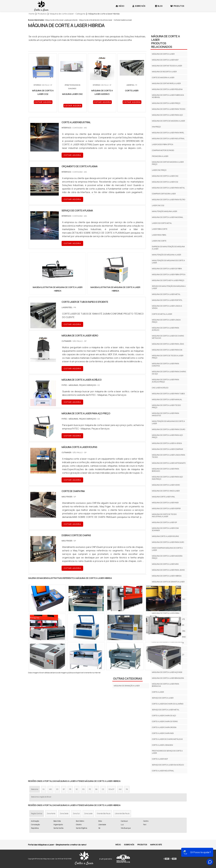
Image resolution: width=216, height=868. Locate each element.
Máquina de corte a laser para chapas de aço (169, 373)
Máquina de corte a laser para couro (169, 429)
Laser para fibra (159, 235)
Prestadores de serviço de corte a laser (167, 752)
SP (64, 789)
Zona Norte (51, 813)
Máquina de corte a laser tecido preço (166, 406)
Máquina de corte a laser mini (165, 564)
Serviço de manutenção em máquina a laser (169, 287)
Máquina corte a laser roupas (165, 536)
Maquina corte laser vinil (163, 497)
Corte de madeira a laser (123, 20)
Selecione (35, 789)
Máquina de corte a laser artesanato (169, 463)
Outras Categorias (127, 679)
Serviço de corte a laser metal (166, 710)
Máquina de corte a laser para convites (166, 365)
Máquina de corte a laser (163, 54)
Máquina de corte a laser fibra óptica (169, 274)
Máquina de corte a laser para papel (168, 133)
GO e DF (111, 789)
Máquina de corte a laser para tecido (169, 109)
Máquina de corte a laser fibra (166, 613)
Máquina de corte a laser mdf (165, 60)
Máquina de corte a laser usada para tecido (61, 20)
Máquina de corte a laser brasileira (168, 678)
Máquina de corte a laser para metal (168, 188)
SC (77, 789)
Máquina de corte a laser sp (164, 522)
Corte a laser (158, 692)
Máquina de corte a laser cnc (165, 176)
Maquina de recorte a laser (164, 72)
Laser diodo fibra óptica (163, 144)
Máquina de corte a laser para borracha (166, 685)
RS (83, 789)
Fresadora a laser (160, 156)
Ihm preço (156, 127)
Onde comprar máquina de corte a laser (167, 549)
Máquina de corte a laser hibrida (167, 576)
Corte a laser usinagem (162, 745)
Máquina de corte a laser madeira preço (167, 557)
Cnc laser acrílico (160, 388)
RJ (44, 789)
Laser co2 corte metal (162, 223)
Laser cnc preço (159, 170)
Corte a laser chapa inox (163, 733)
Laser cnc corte (159, 241)
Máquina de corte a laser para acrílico (166, 329)
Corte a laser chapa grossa (164, 727)
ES (57, 789)
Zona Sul (76, 813)
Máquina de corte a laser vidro (166, 485)
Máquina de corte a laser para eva (167, 350)
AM (120, 789)
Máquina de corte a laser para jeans (168, 570)
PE (90, 789)
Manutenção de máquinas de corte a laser (168, 262)
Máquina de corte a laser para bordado (166, 470)
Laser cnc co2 (158, 205)
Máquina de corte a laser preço (166, 103)
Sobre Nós (139, 6)
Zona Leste (88, 813)
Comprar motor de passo (163, 150)
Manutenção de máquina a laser (166, 255)
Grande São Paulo (104, 813)
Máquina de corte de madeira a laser (168, 121)
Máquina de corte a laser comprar (167, 449)
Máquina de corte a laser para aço (167, 115)
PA (127, 789)
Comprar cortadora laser (164, 194)
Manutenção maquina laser (165, 211)
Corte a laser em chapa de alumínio (168, 704)
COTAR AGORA (43, 102)
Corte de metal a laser (162, 314)
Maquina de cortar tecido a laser (167, 66)
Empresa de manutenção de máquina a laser (168, 248)
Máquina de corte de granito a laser (168, 582)
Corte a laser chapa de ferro (165, 721)
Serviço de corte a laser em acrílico (168, 765)
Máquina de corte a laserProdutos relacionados (166, 42)
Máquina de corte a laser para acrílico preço (166, 381)
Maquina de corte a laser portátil (167, 300)
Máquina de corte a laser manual (167, 399)
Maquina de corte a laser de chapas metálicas (168, 337)
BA (96, 789)
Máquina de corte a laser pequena (167, 89)
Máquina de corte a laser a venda (167, 443)
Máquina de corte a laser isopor (166, 508)
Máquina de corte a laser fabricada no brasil (168, 96)
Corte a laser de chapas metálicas (167, 739)
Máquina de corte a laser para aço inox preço (167, 478)
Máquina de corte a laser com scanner (165, 529)
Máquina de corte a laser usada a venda (167, 307)
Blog (159, 6)
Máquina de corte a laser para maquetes (166, 414)
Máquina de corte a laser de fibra (167, 269)
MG (50, 789)
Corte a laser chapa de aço (164, 716)
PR (70, 789)
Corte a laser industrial (163, 771)
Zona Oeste (64, 813)
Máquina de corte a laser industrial (168, 139)
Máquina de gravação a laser (127, 686)
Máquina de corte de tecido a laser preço (168, 357)
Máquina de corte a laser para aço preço (167, 436)
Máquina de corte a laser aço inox (167, 672)
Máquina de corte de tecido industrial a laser (96, 20)
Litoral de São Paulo (122, 813)
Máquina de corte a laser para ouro (168, 542)
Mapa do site (156, 845)
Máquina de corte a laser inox (165, 503)
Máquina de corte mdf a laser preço (168, 280)
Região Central (37, 813)
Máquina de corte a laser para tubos (168, 394)
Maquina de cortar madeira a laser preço (168, 163)
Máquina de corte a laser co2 (165, 182)
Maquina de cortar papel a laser (166, 83)
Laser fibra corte (160, 229)
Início (120, 6)
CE (103, 789)
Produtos (177, 6)
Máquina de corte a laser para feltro (169, 200)
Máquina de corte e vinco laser (166, 491)
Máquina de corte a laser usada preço (166, 321)
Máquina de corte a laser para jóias (168, 344)
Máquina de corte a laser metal (166, 294)
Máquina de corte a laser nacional (168, 217)
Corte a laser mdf (160, 759)
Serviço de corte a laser (163, 698)
